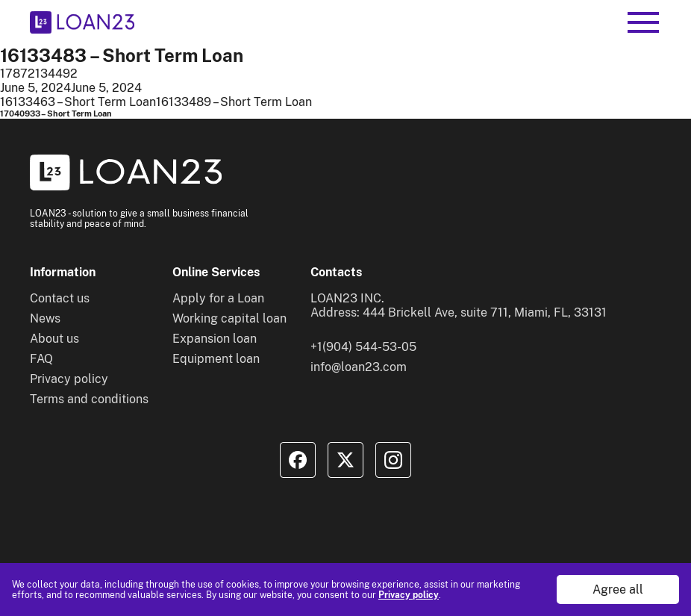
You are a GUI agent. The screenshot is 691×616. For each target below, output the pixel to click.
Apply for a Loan (218, 298)
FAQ (41, 359)
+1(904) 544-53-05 (363, 347)
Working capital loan (229, 318)
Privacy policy (409, 595)
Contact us (60, 298)
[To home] (82, 22)
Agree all (618, 589)
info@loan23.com (359, 367)
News (45, 318)
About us (54, 339)
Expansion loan (215, 339)
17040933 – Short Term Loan (56, 113)
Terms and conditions (89, 399)
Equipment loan (216, 359)
